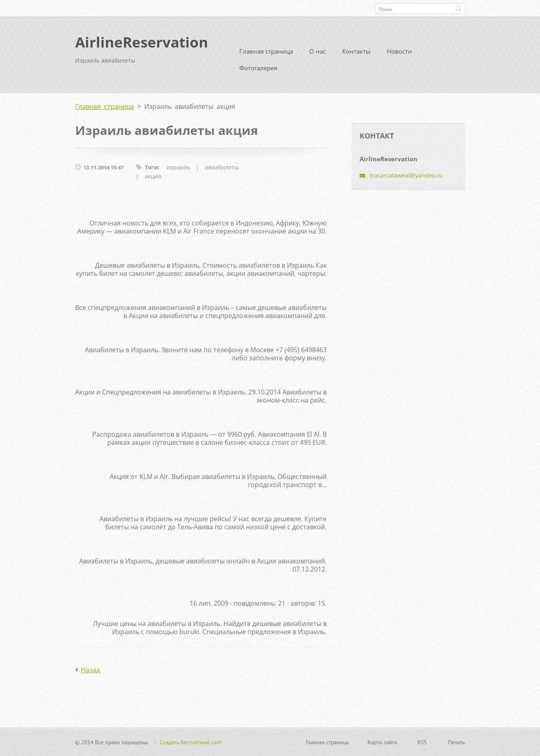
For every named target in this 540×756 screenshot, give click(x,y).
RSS (422, 742)
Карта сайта (383, 742)
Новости (399, 51)
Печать (456, 742)
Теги (151, 167)
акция (153, 176)
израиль (178, 167)
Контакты (356, 51)
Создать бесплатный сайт (191, 742)
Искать (458, 9)
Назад (90, 670)
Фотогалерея (258, 68)
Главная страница (266, 51)
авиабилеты (222, 167)
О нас (318, 51)
